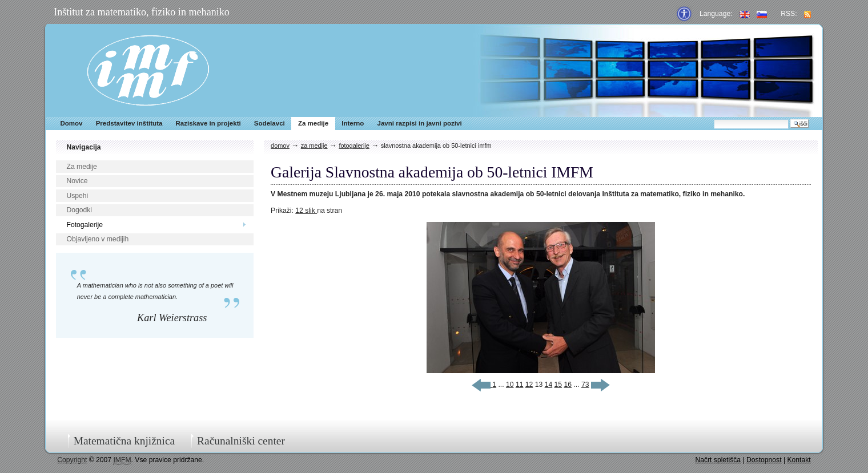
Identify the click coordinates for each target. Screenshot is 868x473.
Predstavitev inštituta (129, 123)
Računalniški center (241, 441)
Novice (77, 181)
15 (558, 385)
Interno (353, 123)
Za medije (313, 123)
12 (529, 385)
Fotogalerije (85, 225)
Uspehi (77, 196)
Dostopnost (764, 460)
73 (585, 385)
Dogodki (79, 210)
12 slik (306, 211)
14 (549, 385)
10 (510, 385)
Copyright (72, 460)
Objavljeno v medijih (97, 239)
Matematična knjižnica (124, 441)
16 (568, 385)
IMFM (148, 70)
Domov (71, 123)
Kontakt (799, 460)
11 (520, 385)
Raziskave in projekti (208, 123)
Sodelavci (270, 123)
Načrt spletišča (718, 460)
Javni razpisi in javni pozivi (419, 123)
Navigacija (83, 147)
